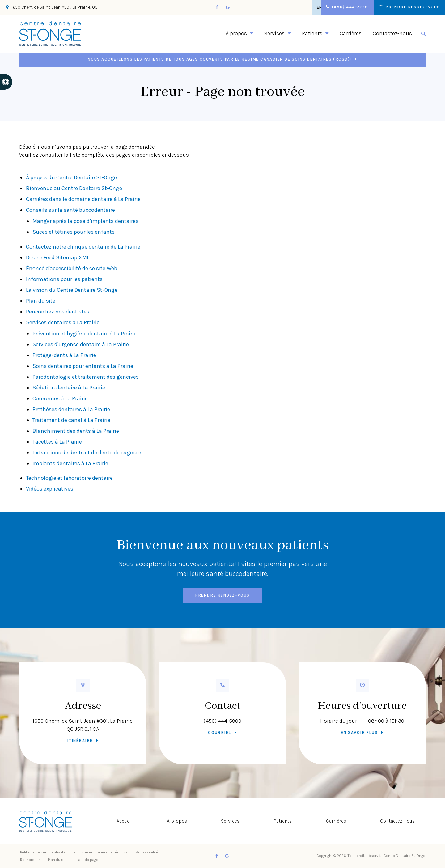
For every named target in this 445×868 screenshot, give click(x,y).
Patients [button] (312, 33)
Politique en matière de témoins (101, 852)
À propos (177, 821)
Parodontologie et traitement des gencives (86, 377)
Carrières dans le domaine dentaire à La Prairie (83, 199)
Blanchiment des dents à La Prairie (76, 431)
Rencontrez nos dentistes (58, 312)
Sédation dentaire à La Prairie (69, 388)
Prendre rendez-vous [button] (412, 7)
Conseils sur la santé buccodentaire (70, 210)
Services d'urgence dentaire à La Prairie (81, 344)
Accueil (125, 821)
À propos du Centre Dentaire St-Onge (71, 177)
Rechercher (30, 860)
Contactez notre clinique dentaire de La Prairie (84, 247)
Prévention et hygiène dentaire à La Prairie (85, 334)
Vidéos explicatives (50, 489)
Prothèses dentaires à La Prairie (71, 409)
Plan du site (41, 301)
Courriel (219, 732)
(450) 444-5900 (222, 721)
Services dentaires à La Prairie (63, 322)
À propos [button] (236, 33)
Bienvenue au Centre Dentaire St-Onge (74, 188)
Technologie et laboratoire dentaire (69, 478)
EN (312, 7)
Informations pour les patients (64, 279)
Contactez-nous (392, 33)
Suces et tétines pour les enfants (74, 232)
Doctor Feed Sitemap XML (58, 257)
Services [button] (274, 33)
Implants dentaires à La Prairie (70, 463)
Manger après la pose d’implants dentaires (85, 221)
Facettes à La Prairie (57, 442)
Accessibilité (147, 852)
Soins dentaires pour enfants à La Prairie (83, 366)
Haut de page (87, 860)
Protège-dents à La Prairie (64, 355)
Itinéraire (80, 740)
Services (230, 821)
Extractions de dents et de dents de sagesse (87, 453)
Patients (283, 821)
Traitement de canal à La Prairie (71, 420)
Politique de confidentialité (43, 852)
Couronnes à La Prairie (60, 398)
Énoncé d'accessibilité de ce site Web (72, 268)
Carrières (351, 33)
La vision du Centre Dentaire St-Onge (72, 290)
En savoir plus (359, 732)
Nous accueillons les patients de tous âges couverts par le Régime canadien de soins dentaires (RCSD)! (220, 59)
